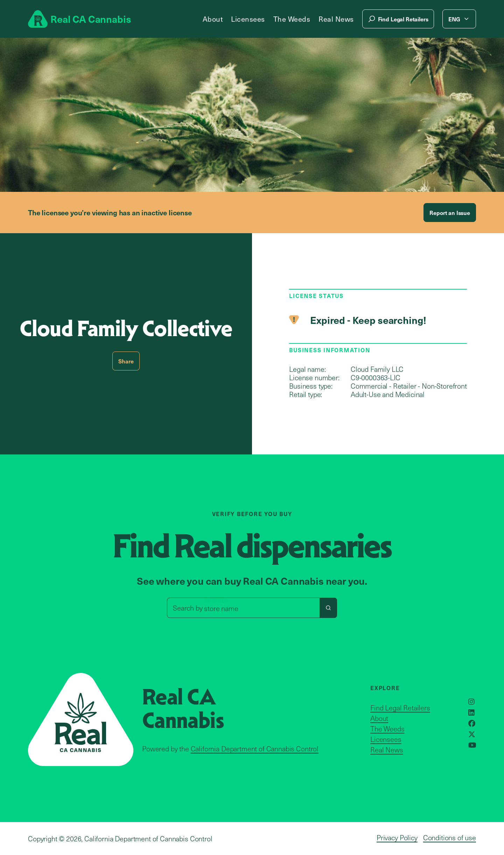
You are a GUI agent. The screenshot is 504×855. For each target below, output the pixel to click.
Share (126, 361)
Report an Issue (450, 213)
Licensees (248, 19)
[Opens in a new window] (471, 702)
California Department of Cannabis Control (255, 749)
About (213, 19)
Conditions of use (450, 837)
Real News (336, 19)
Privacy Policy (397, 837)
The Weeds (292, 19)
